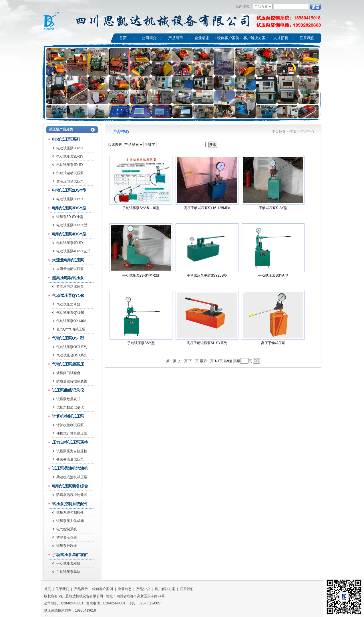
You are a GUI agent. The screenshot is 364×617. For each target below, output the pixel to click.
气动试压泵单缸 (68, 304)
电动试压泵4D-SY (70, 243)
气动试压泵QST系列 (72, 347)
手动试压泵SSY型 (141, 343)
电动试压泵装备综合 (70, 486)
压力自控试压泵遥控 (70, 442)
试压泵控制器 (67, 546)
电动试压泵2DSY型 (69, 190)
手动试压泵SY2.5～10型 (141, 208)
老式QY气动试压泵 (71, 329)
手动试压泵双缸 (68, 564)
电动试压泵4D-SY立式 (73, 251)
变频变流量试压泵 (70, 459)
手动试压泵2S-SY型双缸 (141, 275)
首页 (123, 38)
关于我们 (62, 589)
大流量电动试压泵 (68, 260)
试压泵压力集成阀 (70, 521)
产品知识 (143, 589)
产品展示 (176, 38)
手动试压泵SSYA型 (273, 275)
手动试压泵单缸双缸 (70, 555)
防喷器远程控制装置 (72, 381)
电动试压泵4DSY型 (69, 234)
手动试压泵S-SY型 (273, 208)
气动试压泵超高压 (68, 364)
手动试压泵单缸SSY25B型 (207, 275)
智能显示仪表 (67, 537)
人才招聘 (281, 38)
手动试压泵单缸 (68, 572)
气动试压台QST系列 (72, 355)
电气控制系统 (67, 529)
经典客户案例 (228, 38)
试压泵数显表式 (68, 399)
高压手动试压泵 (273, 343)
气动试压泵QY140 (68, 295)
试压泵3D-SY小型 (70, 217)
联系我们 (307, 38)
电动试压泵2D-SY (70, 199)
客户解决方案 (254, 38)
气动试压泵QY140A (71, 321)
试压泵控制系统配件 (70, 504)
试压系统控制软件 (70, 513)
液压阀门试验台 (68, 373)
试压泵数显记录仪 (70, 407)
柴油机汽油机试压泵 (72, 477)
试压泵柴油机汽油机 (70, 468)
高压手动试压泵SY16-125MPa (207, 208)
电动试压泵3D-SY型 (72, 225)
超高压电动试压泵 (70, 181)
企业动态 (202, 38)
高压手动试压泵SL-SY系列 (207, 343)
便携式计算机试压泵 (72, 433)
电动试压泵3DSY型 (69, 208)
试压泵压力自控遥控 (72, 451)
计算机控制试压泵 (68, 416)
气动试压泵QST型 (68, 338)
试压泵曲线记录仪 (68, 390)
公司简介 (149, 38)
